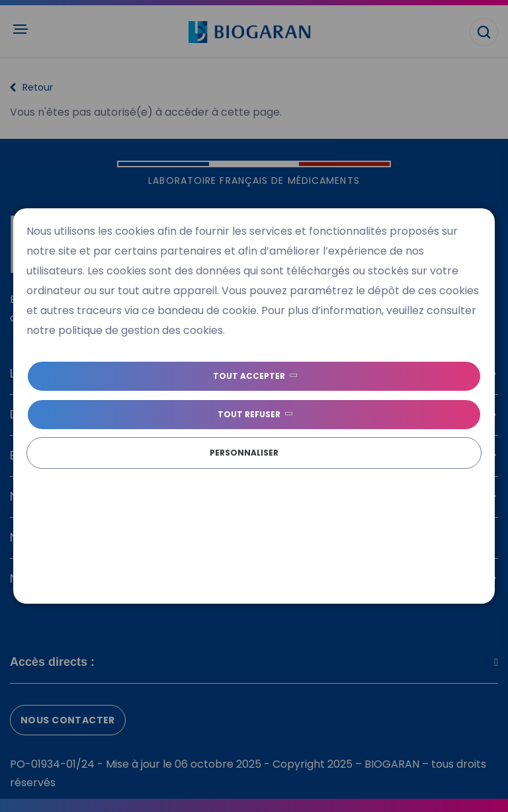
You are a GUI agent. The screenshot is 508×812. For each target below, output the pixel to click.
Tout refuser (249, 414)
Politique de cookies (71, 478)
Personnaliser (244, 453)
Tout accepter (249, 376)
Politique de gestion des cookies (202, 478)
